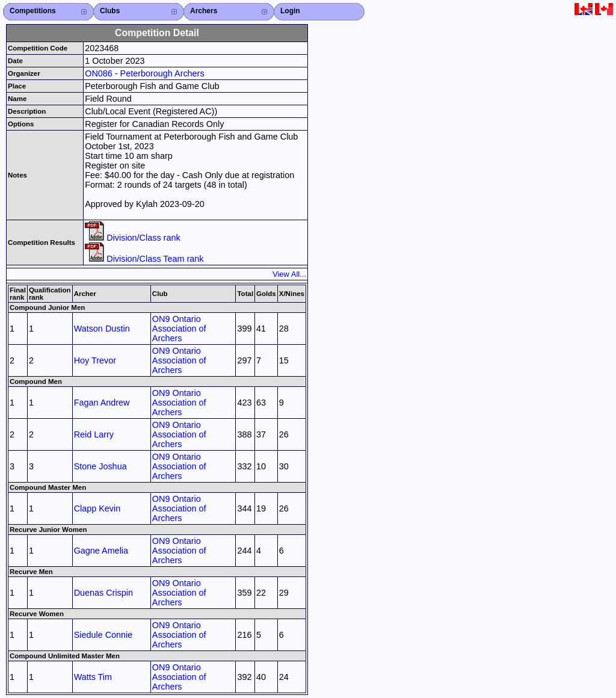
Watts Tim (93, 677)
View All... (289, 274)
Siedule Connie (103, 635)
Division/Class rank (132, 238)
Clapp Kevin (97, 508)
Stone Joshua (100, 466)
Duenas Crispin (103, 593)
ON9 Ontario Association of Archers (179, 329)
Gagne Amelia (101, 551)
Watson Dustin (102, 329)
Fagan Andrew (102, 403)
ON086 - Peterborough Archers (144, 73)
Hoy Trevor (95, 360)
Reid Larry (94, 434)
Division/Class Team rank (144, 259)
